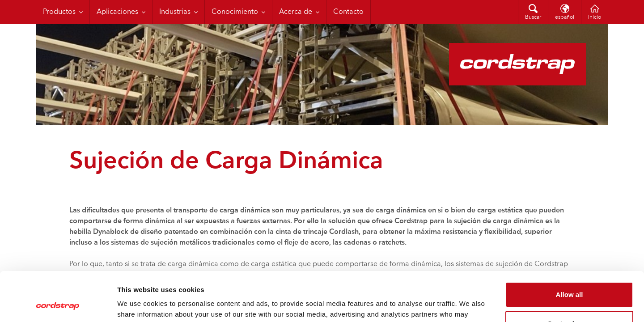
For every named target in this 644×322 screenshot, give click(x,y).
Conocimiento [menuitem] (235, 12)
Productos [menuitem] (59, 12)
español (565, 17)
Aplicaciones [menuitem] (117, 12)
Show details (138, 304)
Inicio (595, 17)
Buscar (533, 17)
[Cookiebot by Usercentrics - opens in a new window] (58, 305)
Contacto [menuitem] (348, 12)
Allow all (570, 249)
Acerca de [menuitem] (296, 12)
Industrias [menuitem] (175, 12)
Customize (570, 278)
